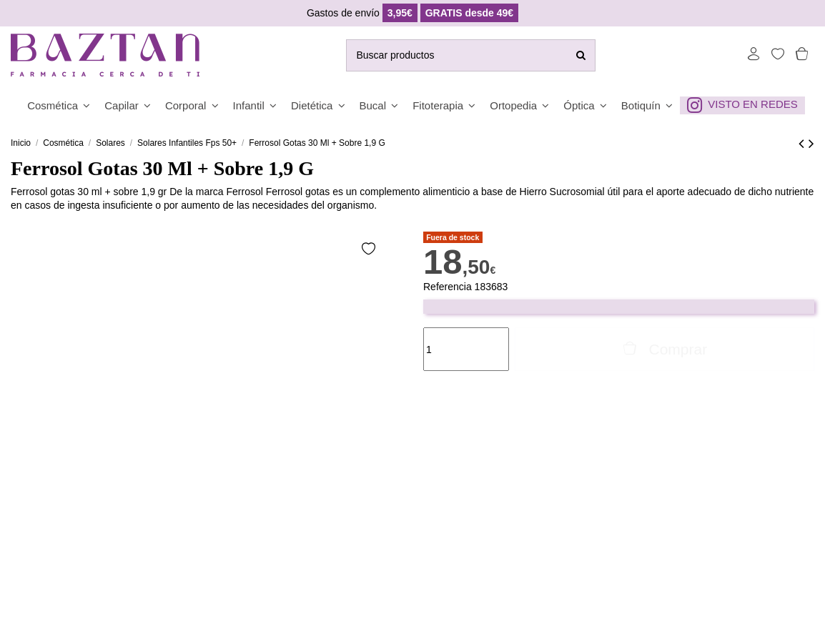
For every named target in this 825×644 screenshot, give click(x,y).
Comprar (665, 349)
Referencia (448, 287)
